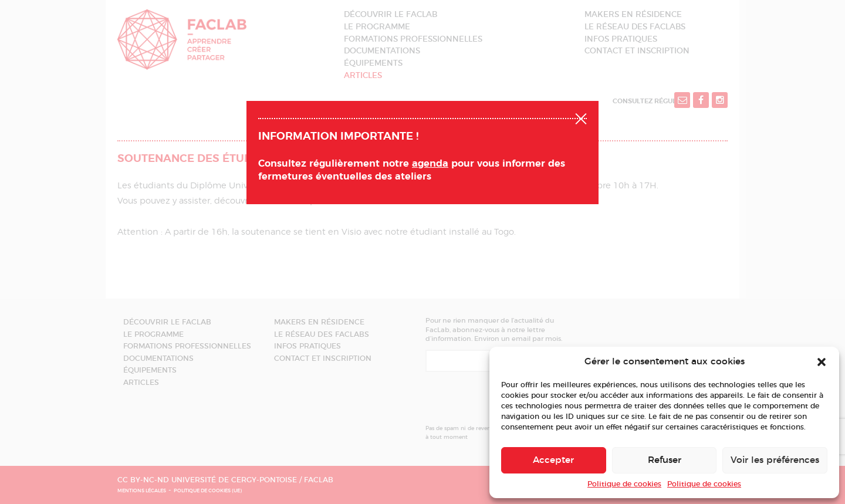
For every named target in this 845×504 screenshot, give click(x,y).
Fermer (581, 117)
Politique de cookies (624, 484)
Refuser (665, 460)
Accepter (553, 460)
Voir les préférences (775, 460)
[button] (822, 362)
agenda (430, 164)
